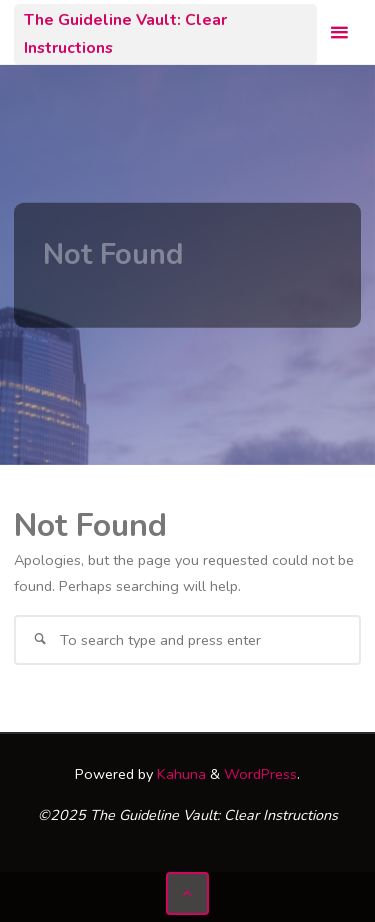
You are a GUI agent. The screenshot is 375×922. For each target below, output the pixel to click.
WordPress (260, 774)
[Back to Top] (187, 893)
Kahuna (179, 774)
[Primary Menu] (339, 32)
